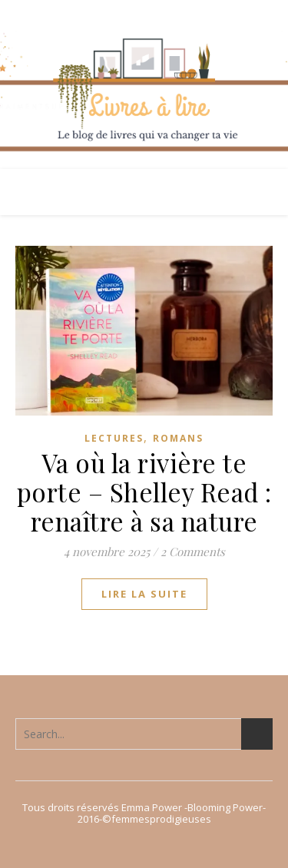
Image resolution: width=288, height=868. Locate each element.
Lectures (114, 438)
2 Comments (193, 552)
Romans (178, 438)
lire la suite (144, 594)
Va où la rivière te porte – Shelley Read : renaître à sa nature (144, 492)
